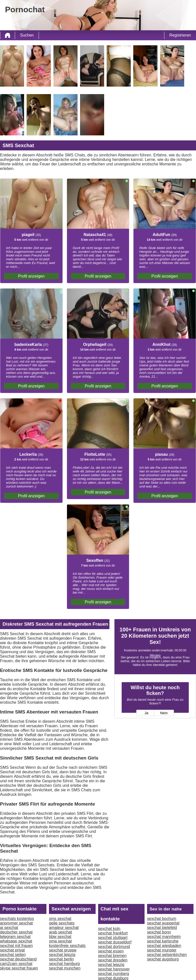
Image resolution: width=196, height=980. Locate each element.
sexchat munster (162, 950)
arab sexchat (60, 932)
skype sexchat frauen (19, 968)
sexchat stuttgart (113, 938)
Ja (146, 713)
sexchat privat (12, 950)
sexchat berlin (61, 959)
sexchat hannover (114, 969)
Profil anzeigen (31, 276)
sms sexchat (60, 919)
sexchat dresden (113, 960)
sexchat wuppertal (163, 923)
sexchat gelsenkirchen (167, 955)
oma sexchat (60, 941)
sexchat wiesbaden (164, 946)
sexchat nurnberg (114, 974)
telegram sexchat (15, 937)
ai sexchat (9, 928)
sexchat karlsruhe (163, 941)
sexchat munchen (65, 968)
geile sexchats (62, 923)
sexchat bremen (112, 956)
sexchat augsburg (163, 959)
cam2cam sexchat (16, 964)
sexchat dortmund (114, 947)
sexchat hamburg (64, 964)
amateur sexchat (64, 928)
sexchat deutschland (18, 959)
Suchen (27, 35)
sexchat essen (111, 951)
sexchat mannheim (164, 937)
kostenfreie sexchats (67, 946)
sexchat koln (109, 929)
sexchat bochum (162, 919)
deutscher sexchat (16, 932)
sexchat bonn (159, 932)
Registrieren (180, 35)
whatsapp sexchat (16, 941)
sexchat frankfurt (113, 933)
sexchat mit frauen (16, 946)
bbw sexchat (60, 937)
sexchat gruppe (63, 950)
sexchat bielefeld (162, 928)
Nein (164, 713)
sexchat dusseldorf (115, 942)
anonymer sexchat (16, 923)
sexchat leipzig (62, 955)
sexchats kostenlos (17, 919)
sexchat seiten (13, 955)
